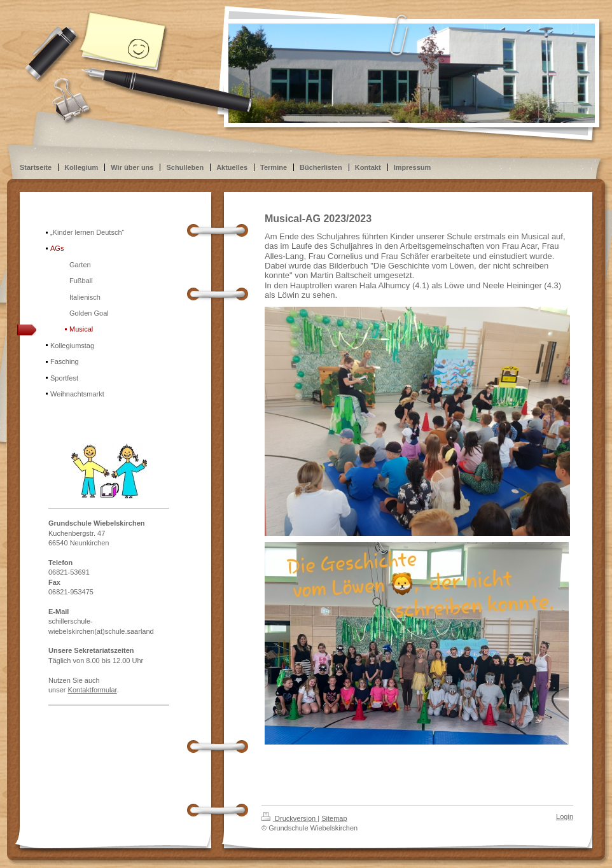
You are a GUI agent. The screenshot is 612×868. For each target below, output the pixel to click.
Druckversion (289, 818)
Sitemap (334, 818)
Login (565, 816)
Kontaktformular (93, 690)
